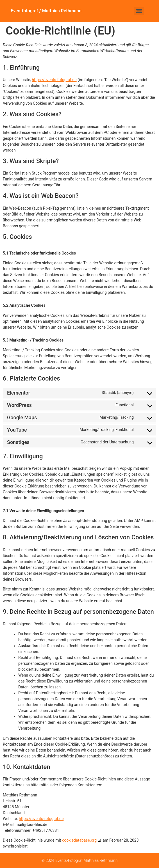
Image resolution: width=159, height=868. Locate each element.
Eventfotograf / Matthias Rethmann (46, 11)
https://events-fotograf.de (54, 80)
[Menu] (139, 11)
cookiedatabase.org (79, 840)
